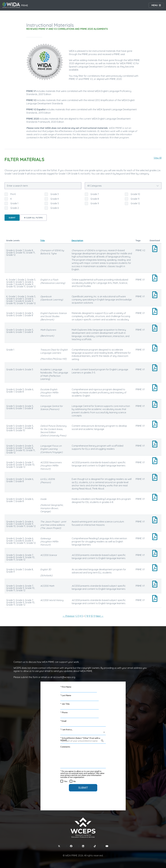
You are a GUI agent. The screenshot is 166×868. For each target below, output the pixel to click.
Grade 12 (135, 203)
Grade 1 (14, 203)
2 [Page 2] (77, 616)
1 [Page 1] (75, 616)
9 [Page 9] (89, 616)
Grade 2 (15, 208)
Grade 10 (135, 194)
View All (158, 158)
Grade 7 (95, 194)
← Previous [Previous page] (68, 616)
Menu (155, 5)
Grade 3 (55, 194)
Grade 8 (95, 199)
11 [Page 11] (94, 616)
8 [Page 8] (88, 616)
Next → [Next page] (100, 616)
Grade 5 (55, 203)
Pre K (13, 194)
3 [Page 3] (79, 616)
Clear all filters (33, 218)
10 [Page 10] (92, 616)
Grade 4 (55, 199)
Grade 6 (55, 208)
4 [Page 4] (80, 616)
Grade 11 (135, 199)
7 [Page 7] (86, 616)
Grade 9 (95, 203)
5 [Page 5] (82, 616)
